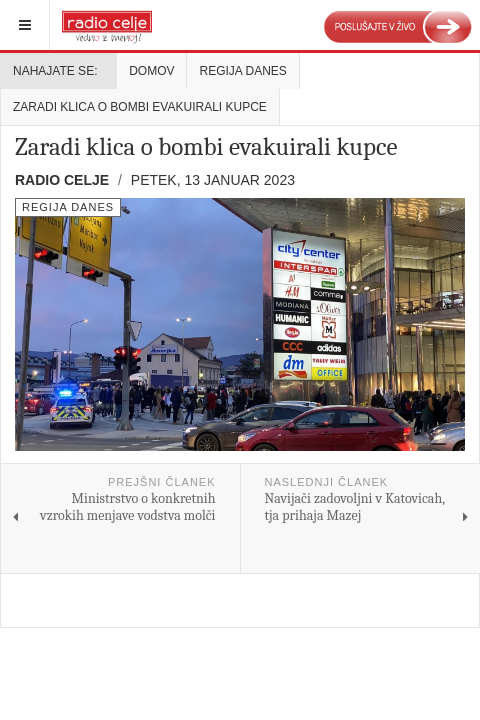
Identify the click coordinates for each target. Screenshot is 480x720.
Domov (151, 71)
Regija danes (242, 71)
